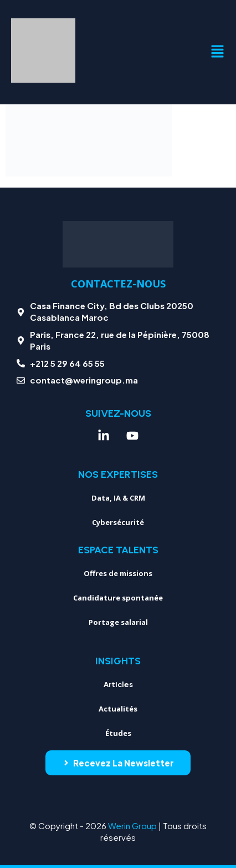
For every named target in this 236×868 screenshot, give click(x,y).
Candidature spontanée (118, 598)
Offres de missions (118, 573)
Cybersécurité (118, 522)
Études (118, 733)
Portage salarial (118, 622)
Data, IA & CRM (118, 498)
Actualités (118, 709)
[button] (217, 52)
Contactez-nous (118, 284)
